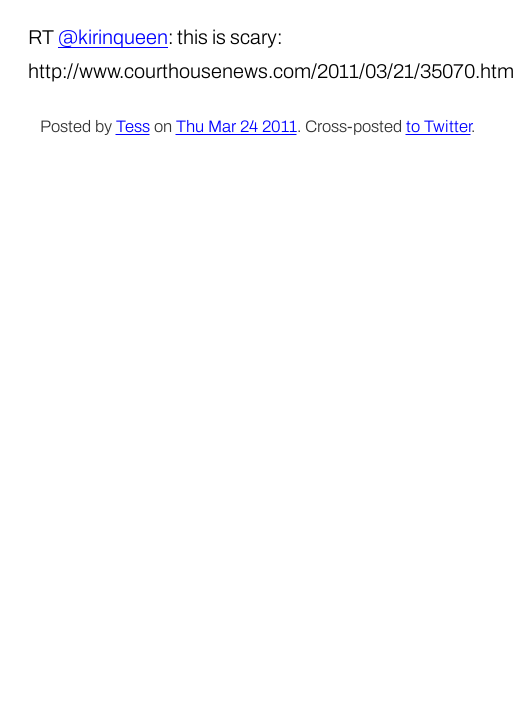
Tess (133, 126)
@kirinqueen (113, 37)
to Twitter (438, 126)
